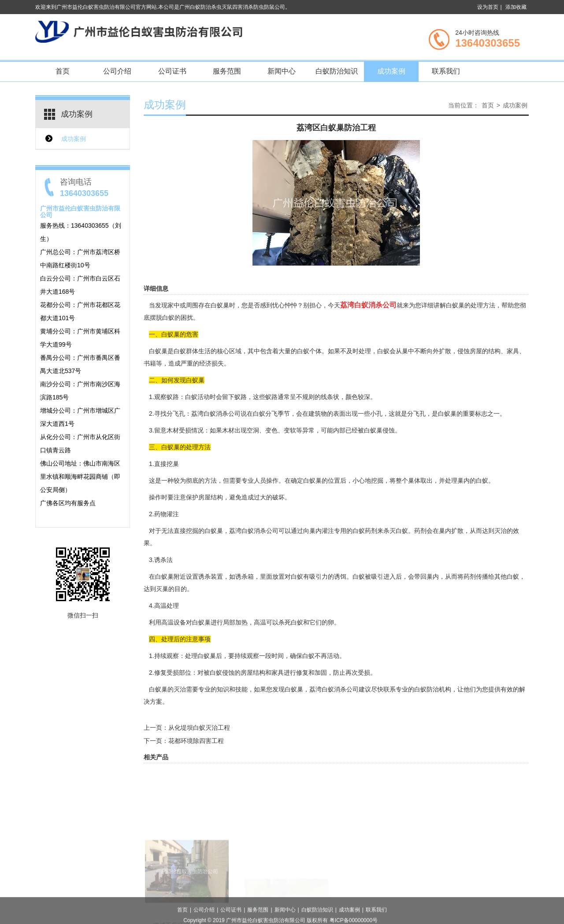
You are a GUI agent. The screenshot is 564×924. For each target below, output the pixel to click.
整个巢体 (408, 480)
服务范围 (227, 71)
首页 (63, 71)
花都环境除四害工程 (196, 741)
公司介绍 (117, 71)
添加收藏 (516, 7)
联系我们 (446, 71)
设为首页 (488, 7)
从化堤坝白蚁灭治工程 (199, 728)
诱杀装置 (211, 577)
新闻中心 (282, 71)
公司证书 (172, 71)
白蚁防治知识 (337, 71)
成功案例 (391, 71)
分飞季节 (278, 414)
